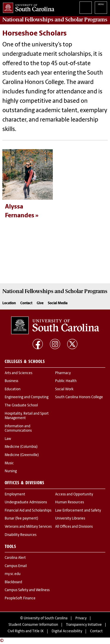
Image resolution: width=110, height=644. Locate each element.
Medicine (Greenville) (22, 455)
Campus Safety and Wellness (27, 590)
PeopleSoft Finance (20, 598)
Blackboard (13, 582)
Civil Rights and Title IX (26, 631)
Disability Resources (21, 535)
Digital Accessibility (67, 631)
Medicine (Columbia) (21, 447)
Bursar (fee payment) (21, 519)
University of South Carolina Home (27, 7)
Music (9, 463)
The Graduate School (21, 406)
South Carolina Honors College (79, 397)
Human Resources (70, 502)
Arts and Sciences (18, 373)
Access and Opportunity (74, 495)
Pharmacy (63, 373)
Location (9, 303)
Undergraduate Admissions (26, 502)
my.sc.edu (13, 574)
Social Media (58, 303)
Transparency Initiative (84, 625)
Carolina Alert (15, 558)
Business (11, 381)
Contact (26, 303)
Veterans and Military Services (28, 527)
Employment (15, 495)
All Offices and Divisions (74, 527)
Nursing (11, 471)
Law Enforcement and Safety (78, 511)
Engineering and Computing (27, 397)
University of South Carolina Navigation (101, 8)
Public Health (66, 381)
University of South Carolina (46, 618)
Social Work (64, 389)
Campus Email (16, 566)
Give (40, 303)
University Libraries (70, 519)
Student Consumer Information (33, 625)
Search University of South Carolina (86, 8)
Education (13, 389)
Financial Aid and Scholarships (28, 511)
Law (8, 439)
